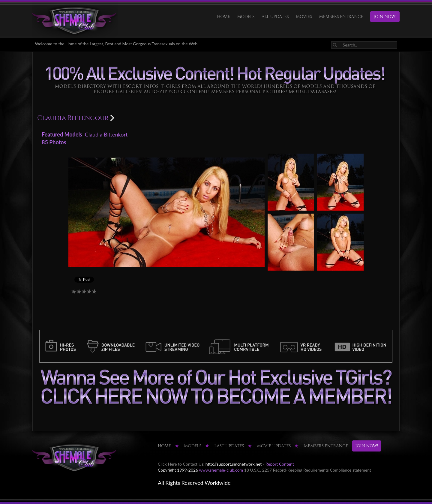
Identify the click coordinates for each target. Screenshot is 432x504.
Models (246, 17)
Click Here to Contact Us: (181, 464)
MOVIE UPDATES (274, 446)
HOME (223, 17)
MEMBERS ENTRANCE (341, 17)
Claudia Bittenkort (106, 134)
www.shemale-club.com (221, 470)
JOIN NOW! (385, 17)
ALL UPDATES (275, 17)
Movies (304, 17)
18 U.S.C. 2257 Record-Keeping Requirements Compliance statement (308, 470)
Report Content (280, 464)
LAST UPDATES (229, 446)
